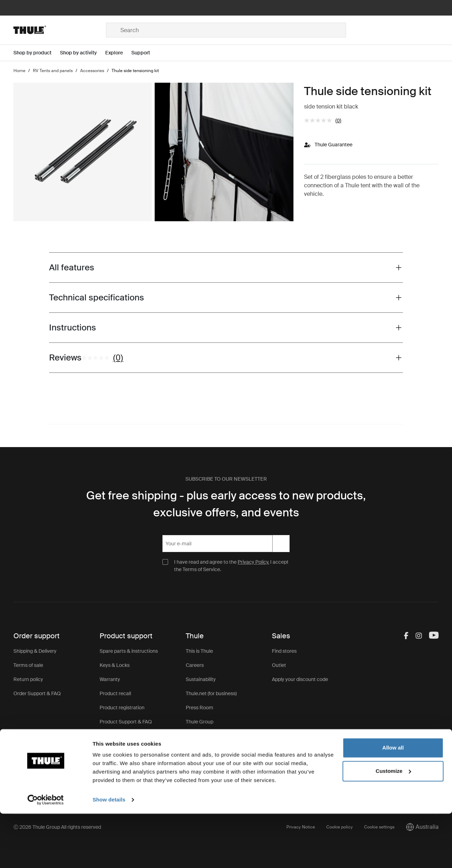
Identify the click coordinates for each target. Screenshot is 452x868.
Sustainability (201, 679)
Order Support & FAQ (37, 693)
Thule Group (200, 722)
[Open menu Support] (145, 53)
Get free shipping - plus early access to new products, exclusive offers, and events (226, 504)
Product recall (115, 693)
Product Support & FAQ (126, 722)
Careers (195, 665)
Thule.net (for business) (211, 693)
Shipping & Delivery (35, 651)
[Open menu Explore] (118, 53)
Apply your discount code (300, 679)
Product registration (122, 708)
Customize (393, 825)
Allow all (393, 802)
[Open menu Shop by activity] (83, 53)
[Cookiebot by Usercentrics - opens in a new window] (46, 854)
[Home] (60, 30)
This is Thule (199, 651)
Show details (109, 854)
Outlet (279, 665)
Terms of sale (28, 665)
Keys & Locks (115, 665)
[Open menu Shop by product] (37, 53)
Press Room (200, 708)
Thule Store (199, 736)
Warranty (110, 679)
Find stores (284, 651)
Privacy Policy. (253, 562)
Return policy (28, 679)
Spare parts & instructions (129, 651)
